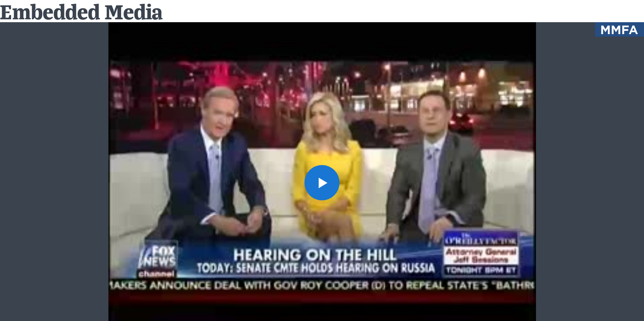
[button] (322, 183)
